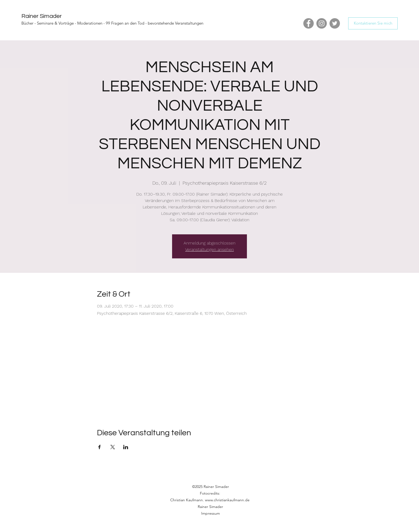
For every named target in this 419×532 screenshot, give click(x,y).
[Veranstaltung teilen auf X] (113, 447)
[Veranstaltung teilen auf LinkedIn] (126, 447)
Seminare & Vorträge (55, 23)
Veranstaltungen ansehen (210, 249)
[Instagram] (322, 23)
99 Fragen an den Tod (125, 23)
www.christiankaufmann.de (227, 500)
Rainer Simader (42, 16)
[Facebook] (309, 23)
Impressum (211, 513)
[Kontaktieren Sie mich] (373, 23)
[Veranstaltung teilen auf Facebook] (100, 447)
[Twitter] (335, 23)
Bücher (27, 23)
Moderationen (90, 23)
